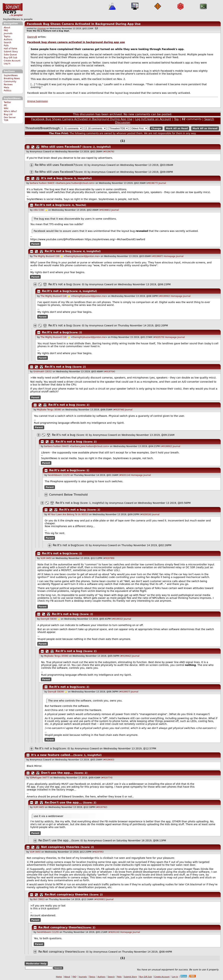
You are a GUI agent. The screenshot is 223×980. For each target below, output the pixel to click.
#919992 (164, 296)
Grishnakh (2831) (43, 372)
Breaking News (12, 78)
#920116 (114, 932)
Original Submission (38, 101)
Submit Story (11, 52)
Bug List (8, 114)
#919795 (98, 852)
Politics (7, 91)
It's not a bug (52, 178)
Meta (6, 88)
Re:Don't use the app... (63, 802)
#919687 (157, 256)
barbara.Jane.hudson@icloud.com (75, 183)
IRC (6, 105)
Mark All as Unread (205, 128)
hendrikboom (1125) (59, 475)
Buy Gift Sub (10, 58)
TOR (6, 120)
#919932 (117, 619)
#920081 (100, 899)
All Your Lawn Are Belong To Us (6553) (68, 514)
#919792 (101, 807)
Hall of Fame (10, 49)
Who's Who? (10, 111)
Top (176, 119)
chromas (42, 29)
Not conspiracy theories (60, 847)
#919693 (108, 760)
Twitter (7, 102)
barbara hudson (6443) (42, 183)
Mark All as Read (177, 128)
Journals (8, 33)
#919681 (105, 210)
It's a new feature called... (52, 755)
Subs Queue (10, 55)
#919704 (109, 372)
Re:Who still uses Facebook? (55, 165)
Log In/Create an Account (153, 119)
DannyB (32, 37)
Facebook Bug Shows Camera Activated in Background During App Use (84, 24)
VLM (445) (46, 558)
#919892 (166, 446)
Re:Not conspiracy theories (67, 894)
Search (7, 43)
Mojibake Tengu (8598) (49, 410)
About (7, 28)
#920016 (146, 514)
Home (59, 977)
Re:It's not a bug (48, 205)
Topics (7, 36)
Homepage (170, 256)
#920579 (159, 337)
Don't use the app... (57, 773)
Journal (162, 183)
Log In (7, 64)
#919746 (118, 410)
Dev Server (10, 117)
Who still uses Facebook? (61, 147)
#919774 (107, 778)
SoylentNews (13, 10)
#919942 (126, 656)
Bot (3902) (39, 899)
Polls (6, 46)
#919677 (152, 183)
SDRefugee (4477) (40, 778)
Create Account (12, 61)
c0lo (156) (39, 210)
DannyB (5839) (49, 619)
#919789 (109, 558)
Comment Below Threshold (69, 495)
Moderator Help (36, 964)
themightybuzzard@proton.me (82, 256)
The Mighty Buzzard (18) (46, 256)
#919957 (124, 692)
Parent (35, 244)
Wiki (6, 108)
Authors (8, 40)
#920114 (125, 475)
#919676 (108, 152)
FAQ (6, 30)
